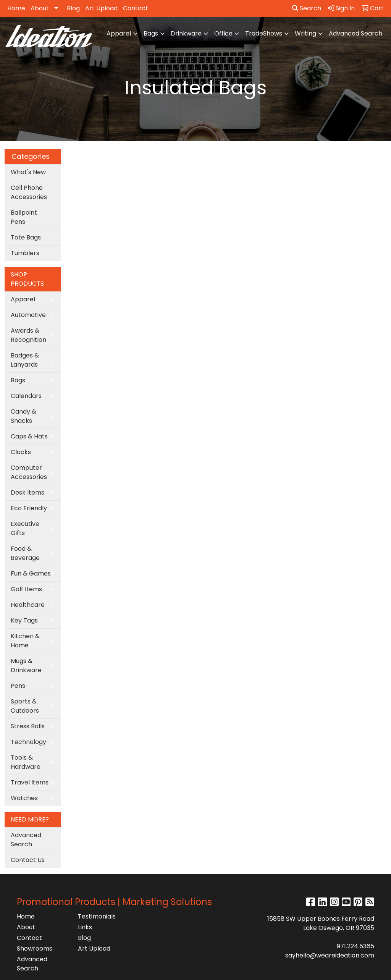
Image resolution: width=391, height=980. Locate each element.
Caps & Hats (29, 436)
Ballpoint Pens (24, 217)
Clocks (21, 452)
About (40, 8)
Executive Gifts (25, 528)
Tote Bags (26, 237)
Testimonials (97, 916)
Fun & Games (31, 573)
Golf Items (26, 589)
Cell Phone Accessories (29, 192)
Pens (18, 686)
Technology (28, 742)
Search (307, 8)
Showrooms (35, 948)
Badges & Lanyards (25, 360)
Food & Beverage (25, 553)
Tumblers (25, 253)
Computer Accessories (29, 472)
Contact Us (28, 860)
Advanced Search (355, 33)
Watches (24, 798)
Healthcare (28, 605)
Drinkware (186, 33)
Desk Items (27, 492)
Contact (136, 8)
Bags (151, 33)
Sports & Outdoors (25, 706)
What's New (28, 172)
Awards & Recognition (28, 335)
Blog (73, 8)
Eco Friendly (29, 508)
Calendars (26, 396)
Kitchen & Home (25, 641)
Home (16, 8)
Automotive (28, 315)
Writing (305, 33)
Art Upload (101, 8)
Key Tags (24, 620)
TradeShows (264, 33)
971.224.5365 (355, 946)
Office (223, 33)
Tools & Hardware (26, 762)
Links (85, 927)
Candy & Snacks (23, 416)
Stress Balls (28, 726)
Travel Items (30, 782)
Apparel (119, 33)
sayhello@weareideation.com (330, 955)
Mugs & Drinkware (26, 665)
